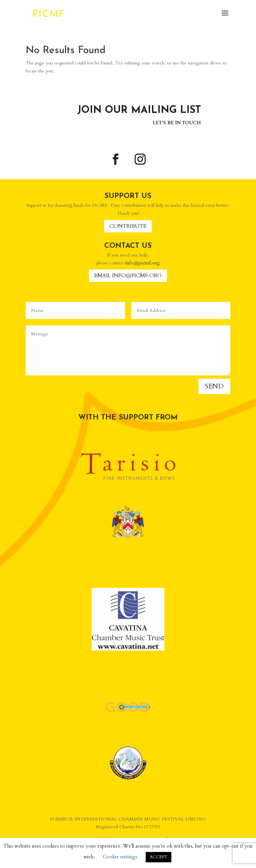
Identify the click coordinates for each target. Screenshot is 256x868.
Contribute (128, 226)
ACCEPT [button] (158, 857)
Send (214, 386)
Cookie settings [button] (120, 857)
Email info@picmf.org (128, 276)
